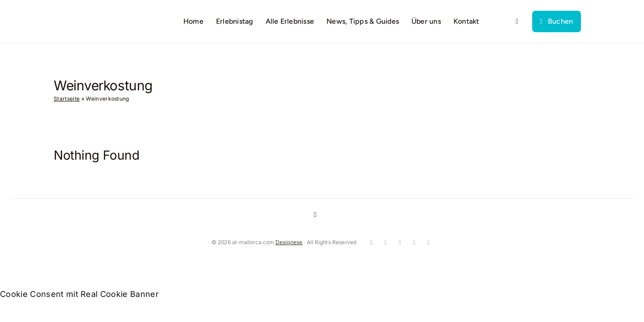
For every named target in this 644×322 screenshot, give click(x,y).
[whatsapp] (413, 243)
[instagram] (385, 243)
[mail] (428, 243)
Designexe (289, 242)
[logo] (92, 16)
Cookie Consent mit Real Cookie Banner (79, 294)
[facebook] (370, 243)
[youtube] (399, 243)
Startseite (67, 99)
